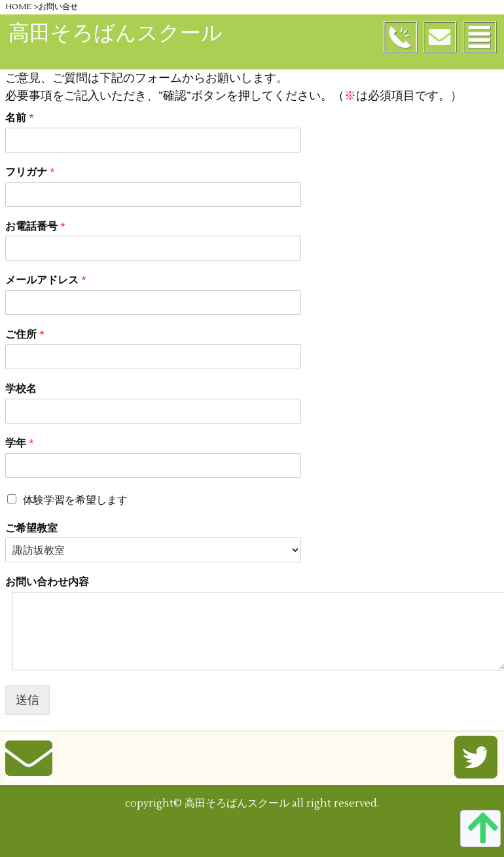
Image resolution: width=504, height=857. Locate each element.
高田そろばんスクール (116, 33)
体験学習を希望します (75, 500)
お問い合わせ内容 (47, 582)
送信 (27, 700)
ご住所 (25, 335)
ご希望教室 (31, 528)
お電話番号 (35, 227)
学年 (20, 443)
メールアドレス (46, 280)
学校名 (21, 389)
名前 (20, 118)
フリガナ (30, 172)
